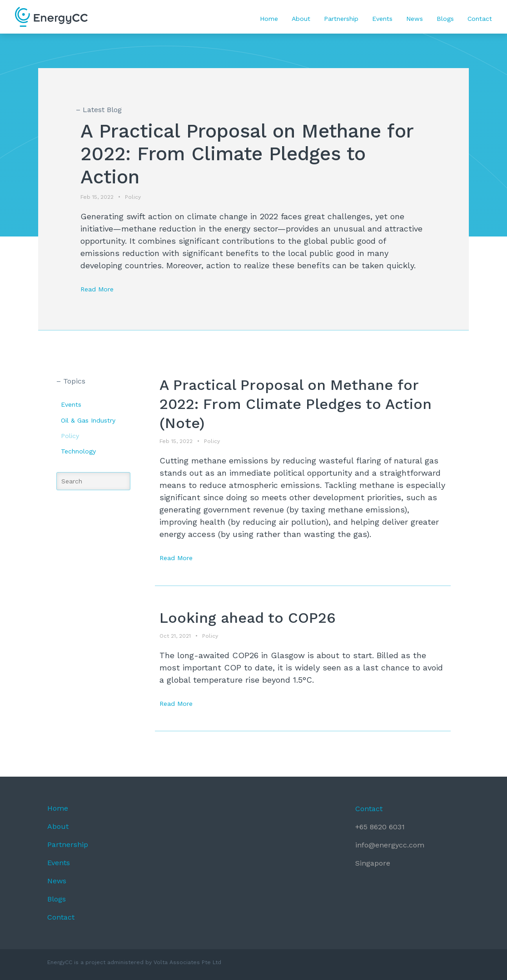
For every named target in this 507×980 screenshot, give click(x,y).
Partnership (341, 19)
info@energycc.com (390, 845)
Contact (480, 19)
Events (382, 19)
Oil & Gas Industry (88, 420)
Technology (78, 451)
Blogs (445, 19)
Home (269, 19)
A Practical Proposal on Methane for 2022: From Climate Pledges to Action (247, 154)
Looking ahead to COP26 (248, 618)
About (301, 19)
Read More (97, 289)
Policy (70, 436)
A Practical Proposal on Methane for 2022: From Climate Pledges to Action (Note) (296, 404)
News (415, 19)
